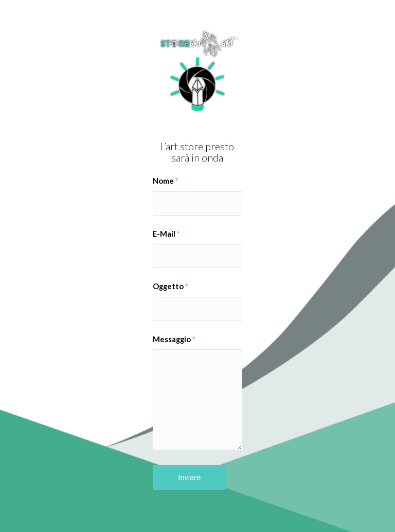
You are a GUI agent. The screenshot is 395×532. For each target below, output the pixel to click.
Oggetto (170, 286)
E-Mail (166, 234)
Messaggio (174, 339)
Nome (165, 181)
